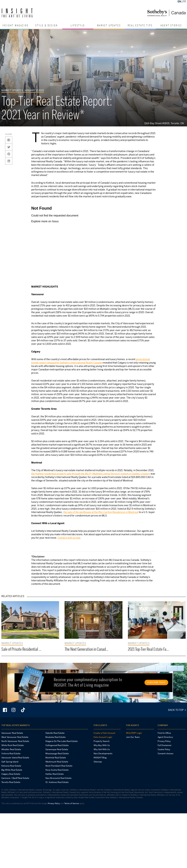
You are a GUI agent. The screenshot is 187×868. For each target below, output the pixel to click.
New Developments (103, 754)
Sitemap (98, 762)
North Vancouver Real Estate (15, 741)
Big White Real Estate (12, 770)
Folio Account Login (103, 737)
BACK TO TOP (178, 710)
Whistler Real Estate (11, 749)
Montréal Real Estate (56, 758)
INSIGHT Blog (100, 758)
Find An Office (164, 733)
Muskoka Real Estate (56, 737)
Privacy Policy (164, 741)
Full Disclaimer (165, 745)
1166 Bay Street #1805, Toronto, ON (165, 123)
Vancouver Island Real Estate (15, 758)
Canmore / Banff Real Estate (15, 778)
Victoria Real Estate (11, 754)
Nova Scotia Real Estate (57, 770)
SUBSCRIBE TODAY (156, 682)
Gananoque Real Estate (57, 749)
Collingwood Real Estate (57, 745)
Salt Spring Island (10, 762)
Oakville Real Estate (55, 733)
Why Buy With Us (102, 745)
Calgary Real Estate (11, 774)
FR (184, 1)
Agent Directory (165, 737)
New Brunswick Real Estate (58, 778)
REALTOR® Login (134, 733)
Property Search (102, 741)
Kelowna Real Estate (11, 766)
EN (179, 1)
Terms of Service (72, 803)
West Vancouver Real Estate (15, 737)
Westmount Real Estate (57, 762)
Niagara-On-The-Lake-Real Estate (62, 741)
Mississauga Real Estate (57, 754)
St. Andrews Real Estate (57, 782)
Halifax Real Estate (55, 774)
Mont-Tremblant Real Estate (59, 766)
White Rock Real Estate (13, 745)
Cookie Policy (164, 749)
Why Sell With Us (102, 749)
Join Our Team (133, 737)
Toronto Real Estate (11, 782)
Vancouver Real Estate (12, 733)
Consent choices (165, 754)
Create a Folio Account (104, 733)
